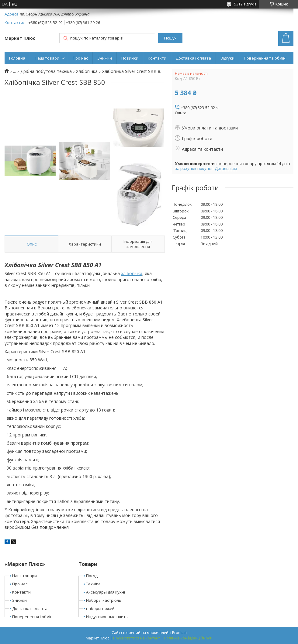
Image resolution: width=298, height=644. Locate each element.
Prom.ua (179, 633)
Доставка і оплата (193, 58)
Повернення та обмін (265, 58)
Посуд (92, 576)
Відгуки (227, 58)
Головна (17, 58)
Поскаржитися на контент (137, 638)
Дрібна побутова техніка (46, 71)
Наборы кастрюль (104, 600)
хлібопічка (132, 273)
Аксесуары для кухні (106, 592)
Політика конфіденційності (188, 638)
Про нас (80, 58)
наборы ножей (100, 608)
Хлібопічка (87, 71)
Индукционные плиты (107, 617)
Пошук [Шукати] (170, 38)
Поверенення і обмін (32, 617)
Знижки (105, 58)
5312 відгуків (245, 4)
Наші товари (47, 58)
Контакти (157, 58)
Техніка (93, 584)
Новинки (130, 58)
